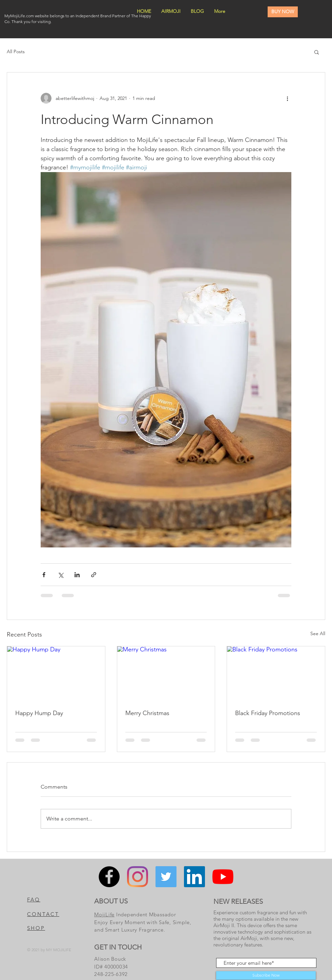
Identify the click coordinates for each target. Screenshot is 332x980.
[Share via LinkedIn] (77, 575)
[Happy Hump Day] (56, 674)
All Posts (16, 51)
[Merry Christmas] (166, 674)
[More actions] (287, 98)
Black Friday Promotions (268, 713)
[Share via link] (94, 575)
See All (318, 633)
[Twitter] (166, 877)
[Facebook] (109, 877)
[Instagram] (138, 877)
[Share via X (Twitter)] (60, 575)
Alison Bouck (111, 959)
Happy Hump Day (39, 713)
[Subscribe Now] (266, 975)
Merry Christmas (147, 713)
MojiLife (104, 914)
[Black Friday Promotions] (276, 674)
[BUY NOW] (283, 12)
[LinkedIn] (194, 877)
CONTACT (43, 914)
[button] (317, 52)
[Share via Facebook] (44, 575)
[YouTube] (223, 877)
